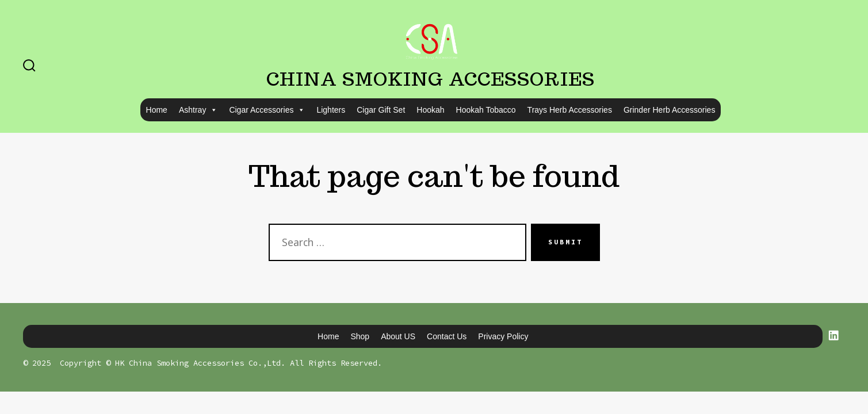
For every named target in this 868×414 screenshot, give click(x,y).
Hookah (430, 110)
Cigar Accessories (267, 110)
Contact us (447, 336)
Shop (360, 336)
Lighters (331, 110)
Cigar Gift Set (381, 110)
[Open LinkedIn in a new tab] (833, 335)
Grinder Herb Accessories (670, 110)
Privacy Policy (503, 336)
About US (398, 336)
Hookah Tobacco (486, 110)
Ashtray (198, 110)
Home (157, 110)
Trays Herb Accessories (570, 110)
